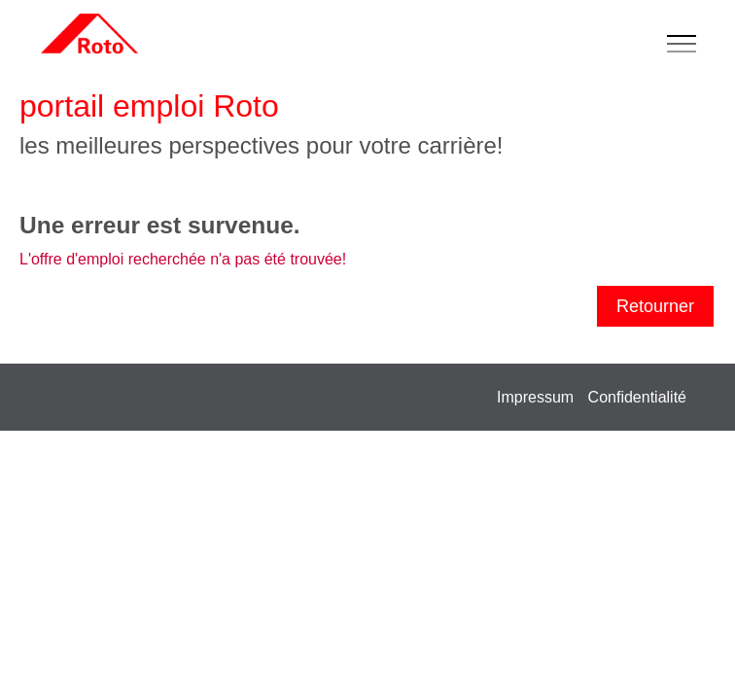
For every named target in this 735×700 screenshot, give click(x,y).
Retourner (655, 306)
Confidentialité (637, 397)
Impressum (535, 397)
